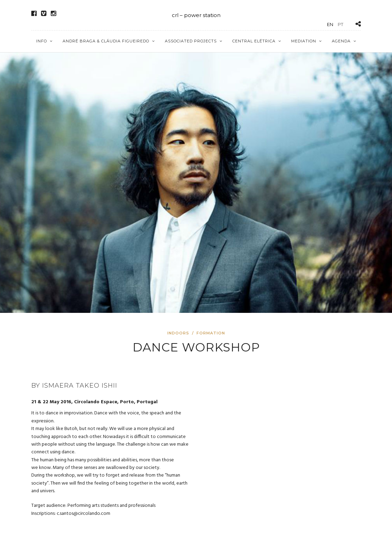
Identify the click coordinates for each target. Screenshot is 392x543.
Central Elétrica (254, 41)
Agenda (341, 41)
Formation (211, 333)
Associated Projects (191, 41)
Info (42, 41)
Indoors (178, 333)
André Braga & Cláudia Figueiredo (106, 41)
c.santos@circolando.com (83, 514)
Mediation (304, 41)
